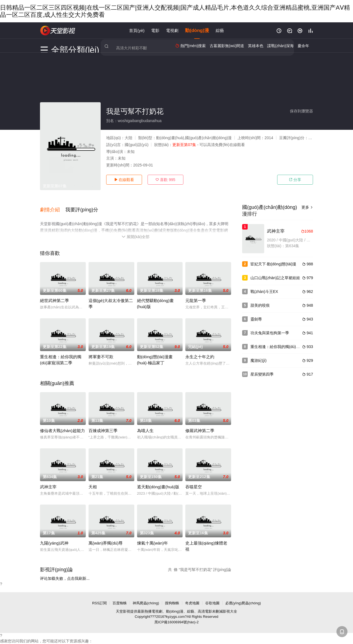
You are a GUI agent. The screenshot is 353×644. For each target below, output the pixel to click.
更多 (307, 207)
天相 (93, 481)
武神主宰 (48, 481)
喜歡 (165, 180)
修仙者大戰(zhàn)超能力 (62, 425)
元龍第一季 (196, 295)
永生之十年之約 (200, 351)
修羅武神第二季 (200, 425)
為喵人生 (145, 425)
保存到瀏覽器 (301, 111)
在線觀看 (124, 180)
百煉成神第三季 (103, 425)
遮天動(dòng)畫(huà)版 (158, 481)
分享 (295, 180)
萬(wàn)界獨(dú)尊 (106, 537)
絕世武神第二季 (54, 295)
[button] (53, 207)
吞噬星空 (194, 481)
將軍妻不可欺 (101, 351)
